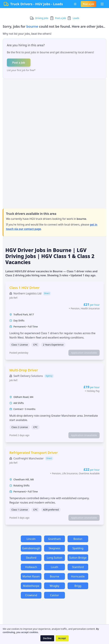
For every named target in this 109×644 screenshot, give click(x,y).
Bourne (54, 576)
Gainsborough (31, 548)
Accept (62, 638)
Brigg (78, 586)
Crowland (31, 595)
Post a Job (88, 4)
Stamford (78, 567)
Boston (78, 539)
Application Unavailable (84, 353)
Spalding (78, 548)
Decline (47, 638)
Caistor (55, 595)
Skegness (54, 548)
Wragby (54, 586)
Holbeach (31, 567)
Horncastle (78, 576)
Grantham (54, 539)
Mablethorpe (31, 586)
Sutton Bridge (78, 558)
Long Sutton (54, 558)
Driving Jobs (42, 18)
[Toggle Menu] (102, 4)
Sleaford (31, 558)
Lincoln (31, 539)
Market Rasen (31, 576)
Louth (54, 567)
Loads (76, 18)
